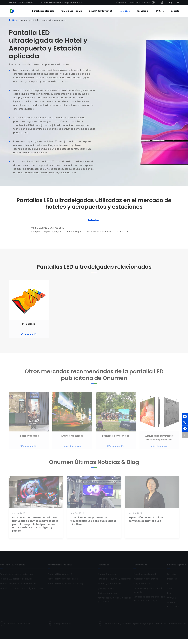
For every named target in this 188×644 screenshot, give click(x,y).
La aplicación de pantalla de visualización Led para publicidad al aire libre (93, 523)
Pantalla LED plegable (43, 11)
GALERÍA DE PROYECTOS (101, 11)
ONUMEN (160, 11)
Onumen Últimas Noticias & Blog (94, 463)
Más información (29, 334)
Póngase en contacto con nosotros (135, 3)
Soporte (175, 11)
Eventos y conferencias (116, 438)
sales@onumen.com (61, 2)
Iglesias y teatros (29, 438)
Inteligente (29, 324)
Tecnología (143, 11)
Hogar (15, 20)
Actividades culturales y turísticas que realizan (159, 440)
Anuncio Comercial (72, 438)
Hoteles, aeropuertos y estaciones (49, 20)
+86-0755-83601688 (21, 2)
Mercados (125, 11)
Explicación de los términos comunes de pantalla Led (146, 521)
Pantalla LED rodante (71, 11)
